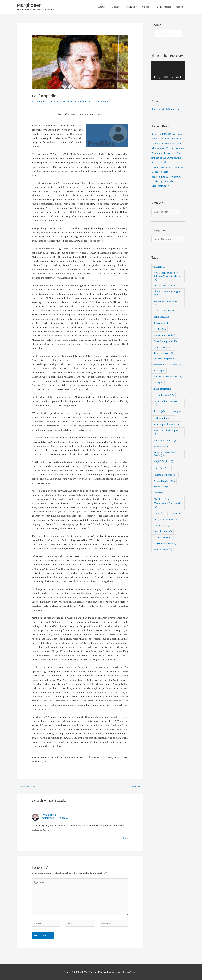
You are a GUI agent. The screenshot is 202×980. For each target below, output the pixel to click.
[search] (165, 34)
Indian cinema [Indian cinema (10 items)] (162, 389)
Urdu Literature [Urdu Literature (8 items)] (163, 531)
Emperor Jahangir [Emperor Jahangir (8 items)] (163, 353)
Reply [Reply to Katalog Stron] (125, 838)
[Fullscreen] (182, 77)
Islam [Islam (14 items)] (176, 412)
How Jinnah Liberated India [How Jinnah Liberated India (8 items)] (168, 377)
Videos (146, 7)
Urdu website (164, 7)
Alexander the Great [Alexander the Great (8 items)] (164, 285)
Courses (130, 7)
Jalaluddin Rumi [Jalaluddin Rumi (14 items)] (163, 418)
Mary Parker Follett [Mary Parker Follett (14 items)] (165, 440)
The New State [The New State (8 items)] (162, 525)
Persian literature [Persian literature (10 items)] (164, 481)
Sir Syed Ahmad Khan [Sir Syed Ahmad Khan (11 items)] (165, 520)
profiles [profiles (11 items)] (159, 493)
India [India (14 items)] (158, 383)
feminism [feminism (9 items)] (159, 365)
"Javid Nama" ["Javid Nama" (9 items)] (161, 267)
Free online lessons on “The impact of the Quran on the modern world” (166, 158)
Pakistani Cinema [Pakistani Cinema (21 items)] (165, 475)
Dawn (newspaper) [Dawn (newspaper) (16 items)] (165, 341)
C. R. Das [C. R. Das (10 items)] (160, 329)
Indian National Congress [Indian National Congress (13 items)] (167, 403)
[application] (168, 70)
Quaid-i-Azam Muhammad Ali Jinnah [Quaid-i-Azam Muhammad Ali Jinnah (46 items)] (167, 503)
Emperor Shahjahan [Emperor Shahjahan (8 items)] (164, 359)
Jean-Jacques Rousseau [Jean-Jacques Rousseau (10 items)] (167, 424)
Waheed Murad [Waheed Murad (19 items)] (164, 537)
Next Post (136, 787)
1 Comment (38, 101)
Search (179, 7)
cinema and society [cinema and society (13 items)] (165, 335)
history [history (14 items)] (159, 371)
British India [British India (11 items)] (161, 323)
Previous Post (26, 787)
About (101, 7)
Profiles (61, 101)
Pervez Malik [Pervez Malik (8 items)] (161, 487)
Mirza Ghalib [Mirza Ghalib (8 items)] (161, 446)
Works (115, 7)
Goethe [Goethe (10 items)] (176, 365)
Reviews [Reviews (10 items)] (175, 513)
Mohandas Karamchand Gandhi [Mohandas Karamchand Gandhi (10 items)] (165, 454)
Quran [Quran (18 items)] (159, 513)
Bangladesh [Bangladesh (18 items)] (162, 317)
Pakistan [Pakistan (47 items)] (162, 468)
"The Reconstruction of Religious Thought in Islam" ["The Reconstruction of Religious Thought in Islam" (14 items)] (167, 276)
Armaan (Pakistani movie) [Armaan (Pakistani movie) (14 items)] (167, 303)
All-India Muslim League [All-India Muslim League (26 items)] (167, 293)
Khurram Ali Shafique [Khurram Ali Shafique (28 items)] (166, 432)
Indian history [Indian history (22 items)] (164, 395)
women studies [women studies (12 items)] (163, 549)
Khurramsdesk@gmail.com (166, 109)
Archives (51, 101)
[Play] (155, 77)
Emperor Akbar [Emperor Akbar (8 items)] (162, 347)
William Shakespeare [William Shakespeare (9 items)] (165, 543)
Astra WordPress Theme (125, 972)
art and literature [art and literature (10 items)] (164, 311)
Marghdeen (29, 5)
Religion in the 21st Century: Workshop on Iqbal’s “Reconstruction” (166, 181)
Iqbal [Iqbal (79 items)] (160, 411)
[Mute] (177, 77)
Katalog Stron (50, 815)
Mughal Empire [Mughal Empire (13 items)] (163, 461)
